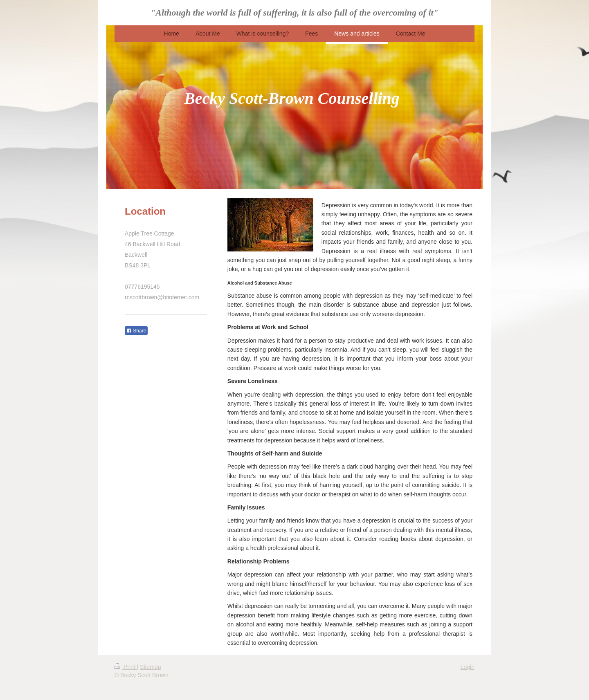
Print (126, 667)
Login (468, 667)
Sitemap (150, 667)
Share (136, 331)
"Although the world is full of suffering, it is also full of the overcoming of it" (294, 12)
